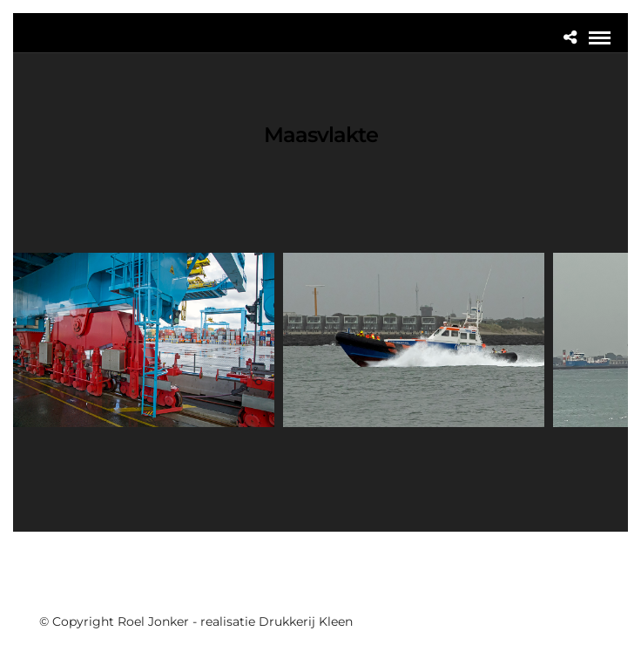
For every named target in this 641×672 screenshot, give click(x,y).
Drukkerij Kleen (306, 621)
